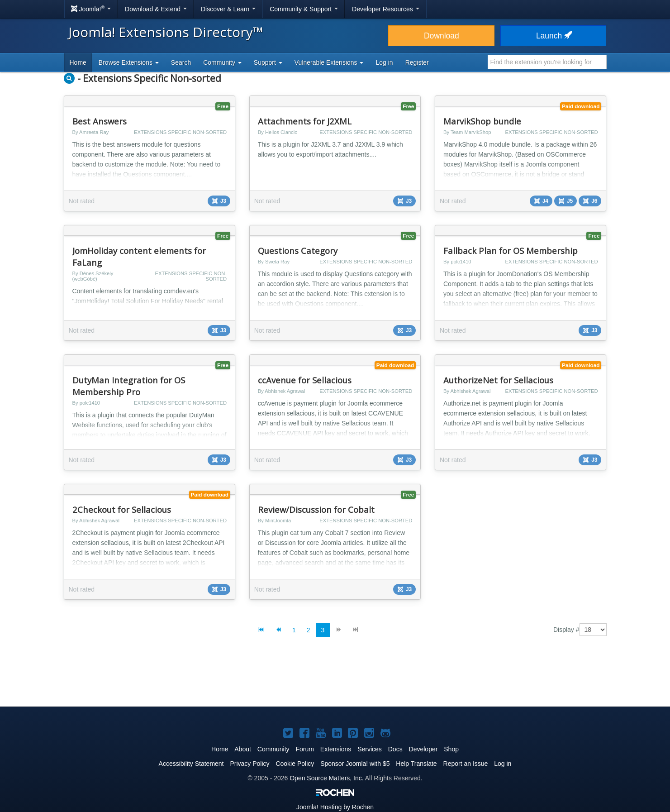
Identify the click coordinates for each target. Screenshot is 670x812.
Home (78, 62)
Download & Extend (156, 9)
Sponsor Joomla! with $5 (355, 764)
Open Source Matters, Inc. (326, 778)
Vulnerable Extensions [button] (329, 62)
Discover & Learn (228, 9)
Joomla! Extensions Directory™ (166, 32)
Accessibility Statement (191, 764)
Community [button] (222, 62)
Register (417, 62)
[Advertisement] (335, 679)
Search (181, 62)
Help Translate (416, 764)
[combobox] (547, 62)
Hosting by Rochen (335, 807)
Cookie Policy (295, 764)
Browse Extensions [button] (129, 62)
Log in (384, 62)
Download (442, 36)
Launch (553, 36)
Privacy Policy (249, 764)
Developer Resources (386, 9)
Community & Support (304, 9)
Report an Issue (466, 764)
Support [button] (268, 62)
